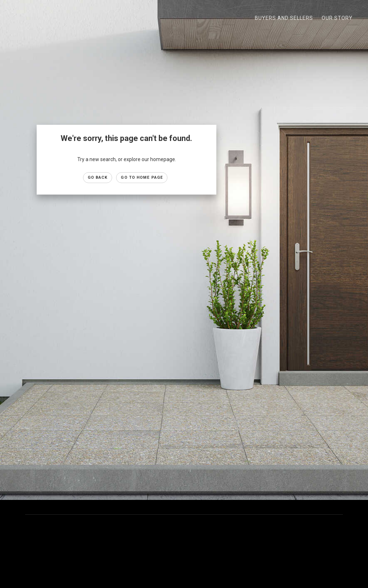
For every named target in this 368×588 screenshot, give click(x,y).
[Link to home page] (11, 18)
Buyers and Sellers (284, 18)
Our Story (337, 18)
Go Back (98, 177)
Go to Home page (142, 177)
